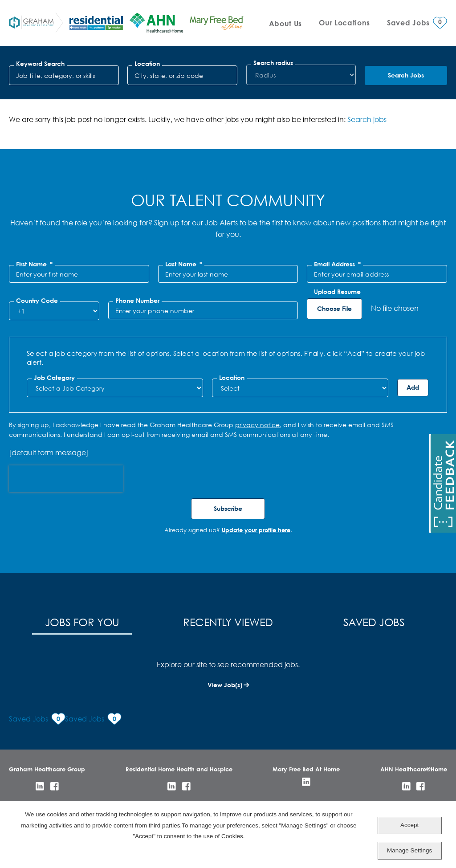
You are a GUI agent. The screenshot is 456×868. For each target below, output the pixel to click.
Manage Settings (409, 850)
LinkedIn (40, 786)
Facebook (55, 786)
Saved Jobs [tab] (374, 622)
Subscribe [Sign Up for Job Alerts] (228, 508)
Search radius (273, 63)
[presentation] (66, 479)
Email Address (337, 264)
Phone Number (137, 301)
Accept (409, 825)
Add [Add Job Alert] (413, 387)
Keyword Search (40, 64)
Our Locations (344, 22)
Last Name (184, 264)
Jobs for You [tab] (82, 622)
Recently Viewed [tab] (228, 622)
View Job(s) (225, 685)
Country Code (37, 301)
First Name (34, 264)
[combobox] (182, 75)
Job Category (54, 378)
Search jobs (367, 119)
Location (147, 64)
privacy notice (257, 425)
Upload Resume (337, 292)
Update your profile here (256, 530)
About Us (285, 23)
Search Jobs (406, 75)
